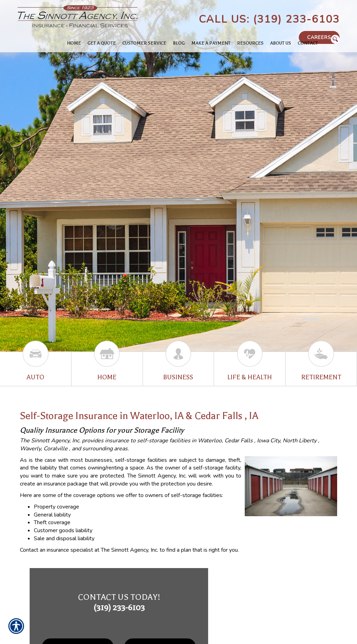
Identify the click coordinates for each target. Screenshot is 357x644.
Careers (319, 37)
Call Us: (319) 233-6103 (269, 19)
